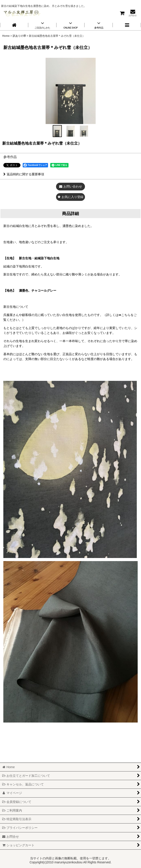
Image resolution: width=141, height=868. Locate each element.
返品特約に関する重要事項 (24, 174)
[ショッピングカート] (122, 13)
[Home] (14, 25)
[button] (127, 25)
